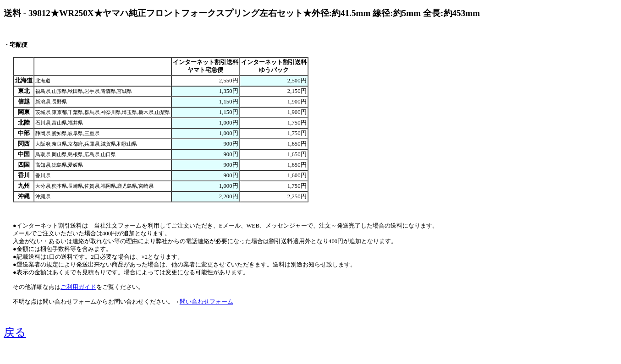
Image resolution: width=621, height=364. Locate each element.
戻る (15, 332)
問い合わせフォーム (206, 302)
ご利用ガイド (78, 287)
